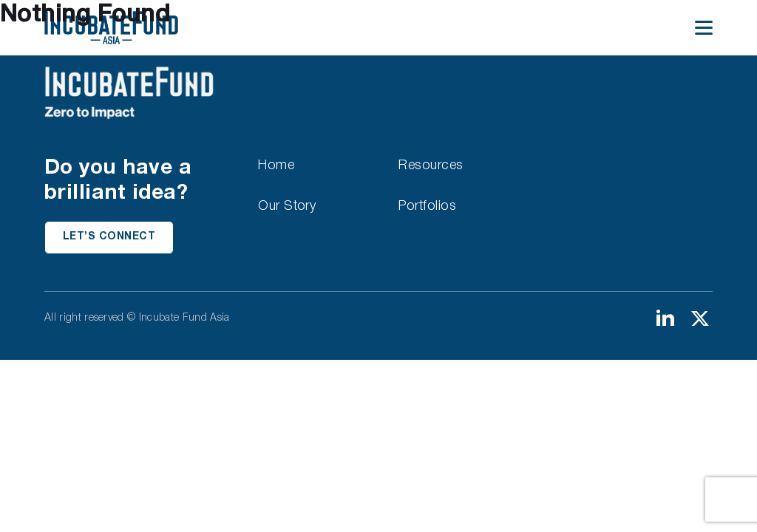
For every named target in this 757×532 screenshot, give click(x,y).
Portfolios (427, 206)
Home (276, 166)
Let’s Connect (109, 237)
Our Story (287, 206)
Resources (431, 166)
